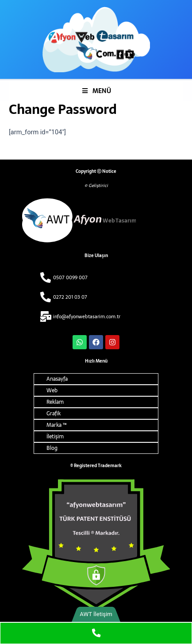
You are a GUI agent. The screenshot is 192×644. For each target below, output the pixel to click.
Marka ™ (56, 425)
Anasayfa (57, 379)
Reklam (55, 402)
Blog (52, 448)
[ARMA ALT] (96, 545)
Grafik (54, 414)
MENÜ (96, 91)
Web (52, 390)
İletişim (55, 437)
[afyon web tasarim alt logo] (96, 220)
